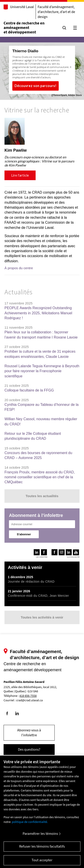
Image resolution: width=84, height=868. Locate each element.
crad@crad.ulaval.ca (29, 700)
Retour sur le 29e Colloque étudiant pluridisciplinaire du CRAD (33, 436)
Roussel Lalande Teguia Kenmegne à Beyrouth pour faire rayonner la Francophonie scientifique (42, 371)
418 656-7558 (28, 696)
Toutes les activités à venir (42, 617)
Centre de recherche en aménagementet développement (24, 28)
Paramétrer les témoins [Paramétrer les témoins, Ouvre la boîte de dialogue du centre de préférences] (40, 837)
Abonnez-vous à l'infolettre (29, 733)
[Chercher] (64, 28)
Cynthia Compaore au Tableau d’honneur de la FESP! (42, 407)
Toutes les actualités (42, 496)
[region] (42, 151)
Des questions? (29, 750)
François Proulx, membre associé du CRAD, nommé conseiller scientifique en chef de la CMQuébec (40, 477)
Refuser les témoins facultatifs (42, 850)
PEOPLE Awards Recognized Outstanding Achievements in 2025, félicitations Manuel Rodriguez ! (38, 313)
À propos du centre (19, 268)
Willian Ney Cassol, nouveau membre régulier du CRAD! (41, 421)
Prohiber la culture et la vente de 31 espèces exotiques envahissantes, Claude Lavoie (40, 354)
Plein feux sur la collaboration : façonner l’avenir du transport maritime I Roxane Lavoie (41, 335)
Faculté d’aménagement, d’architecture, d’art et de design (56, 12)
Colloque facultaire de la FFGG (29, 390)
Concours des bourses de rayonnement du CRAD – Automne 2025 (38, 455)
